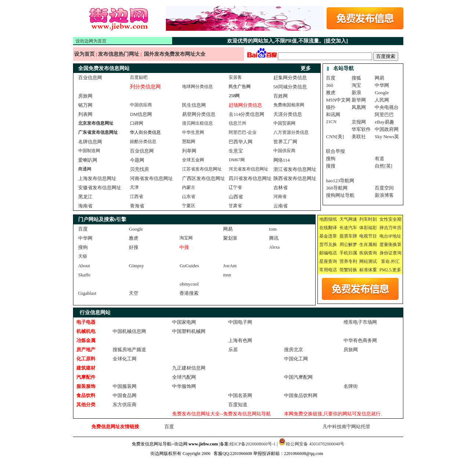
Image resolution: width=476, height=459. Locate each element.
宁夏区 (189, 206)
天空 (134, 293)
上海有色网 (240, 340)
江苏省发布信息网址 (202, 169)
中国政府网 (387, 129)
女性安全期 (390, 219)
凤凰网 (359, 107)
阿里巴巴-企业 (243, 132)
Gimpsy (136, 266)
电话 (333, 253)
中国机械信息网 (129, 331)
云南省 (281, 206)
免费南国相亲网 (289, 105)
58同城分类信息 (290, 87)
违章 (333, 236)
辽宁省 (235, 187)
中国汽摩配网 (298, 377)
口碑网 (137, 123)
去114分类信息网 (246, 114)
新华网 (359, 100)
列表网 (85, 114)
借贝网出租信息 (197, 123)
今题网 (137, 160)
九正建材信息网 (189, 368)
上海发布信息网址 (97, 178)
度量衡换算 (390, 245)
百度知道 (238, 405)
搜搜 (331, 166)
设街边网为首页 (91, 41)
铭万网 (85, 105)
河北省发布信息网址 (248, 169)
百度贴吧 (139, 77)
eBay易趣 (384, 122)
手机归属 (348, 253)
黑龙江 (85, 197)
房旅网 (85, 96)
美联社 (359, 137)
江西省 (137, 197)
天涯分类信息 (288, 114)
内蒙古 (189, 187)
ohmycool (189, 284)
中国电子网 (240, 322)
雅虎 (331, 93)
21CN (331, 122)
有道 (379, 159)
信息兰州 (237, 123)
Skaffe (84, 275)
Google (382, 93)
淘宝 (356, 85)
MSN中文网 (338, 100)
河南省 (280, 197)
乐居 (233, 350)
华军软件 (361, 129)
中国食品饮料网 (301, 395)
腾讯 (274, 238)
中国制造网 (89, 151)
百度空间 (384, 188)
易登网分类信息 (199, 114)
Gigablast (87, 293)
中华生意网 (193, 132)
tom (273, 229)
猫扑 (331, 107)
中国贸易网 (284, 123)
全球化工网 (125, 359)
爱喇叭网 (88, 160)
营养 (344, 261)
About (84, 266)
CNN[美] (335, 137)
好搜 (134, 247)
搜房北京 (294, 350)
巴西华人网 (241, 142)
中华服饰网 (184, 386)
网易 (379, 78)
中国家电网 (184, 322)
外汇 (395, 261)
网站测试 (368, 261)
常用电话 (328, 270)
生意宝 (236, 151)
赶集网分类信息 (290, 78)
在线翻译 (328, 228)
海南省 (85, 206)
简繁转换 (348, 270)
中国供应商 (141, 105)
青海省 (137, 206)
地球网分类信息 (197, 87)
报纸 (333, 219)
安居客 (235, 77)
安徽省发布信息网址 (100, 188)
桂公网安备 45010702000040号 (315, 444)
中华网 (382, 85)
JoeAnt (230, 266)
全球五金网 (193, 160)
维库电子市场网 (360, 322)
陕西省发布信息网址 (295, 178)
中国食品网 (125, 395)
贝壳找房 (139, 169)
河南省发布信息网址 (151, 178)
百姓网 (281, 96)
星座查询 (328, 261)
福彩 (373, 228)
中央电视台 (387, 107)
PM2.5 (385, 270)
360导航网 (337, 188)
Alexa (274, 247)
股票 (344, 236)
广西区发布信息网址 (204, 178)
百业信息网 (90, 78)
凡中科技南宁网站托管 (346, 427)
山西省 (236, 197)
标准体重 (368, 270)
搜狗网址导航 (340, 195)
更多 (397, 270)
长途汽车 (348, 228)
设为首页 (85, 54)
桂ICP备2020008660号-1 (253, 444)
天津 (134, 187)
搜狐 (356, 78)
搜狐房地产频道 (129, 350)
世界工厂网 (285, 142)
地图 (324, 219)
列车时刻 (368, 219)
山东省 (189, 197)
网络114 (282, 160)
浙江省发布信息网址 (295, 169)
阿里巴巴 (384, 115)
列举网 (189, 151)
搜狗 (331, 159)
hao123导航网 (340, 181)
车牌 (353, 236)
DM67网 (237, 160)
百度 (331, 78)
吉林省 (281, 188)
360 (330, 85)
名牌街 (351, 386)
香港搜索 (189, 293)
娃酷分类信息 (143, 142)
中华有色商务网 (360, 340)
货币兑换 (328, 245)
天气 (344, 219)
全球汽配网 (184, 377)
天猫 (83, 256)
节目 (373, 236)
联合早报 (335, 151)
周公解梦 (348, 245)
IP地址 (395, 236)
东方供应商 (125, 405)
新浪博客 (384, 195)
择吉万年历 (390, 228)
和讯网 (333, 115)
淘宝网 (186, 238)
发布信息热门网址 (119, 54)
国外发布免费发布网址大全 (175, 54)
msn (227, 275)
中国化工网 (296, 359)
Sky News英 (387, 137)
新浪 (356, 93)
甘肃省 (235, 206)
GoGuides (189, 266)
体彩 (364, 228)
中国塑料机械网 (189, 331)
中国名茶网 (240, 395)
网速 (353, 219)
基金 (324, 236)
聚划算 (230, 238)
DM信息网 (141, 114)
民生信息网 (194, 105)
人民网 (382, 100)
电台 (384, 236)
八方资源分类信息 (291, 132)
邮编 (324, 253)
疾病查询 (368, 253)
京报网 (359, 122)
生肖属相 (368, 245)
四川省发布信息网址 (250, 178)
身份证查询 (390, 253)
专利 (353, 261)
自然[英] (384, 166)
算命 (385, 261)
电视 (364, 236)
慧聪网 (189, 142)
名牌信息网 (90, 142)
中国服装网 (125, 386)
